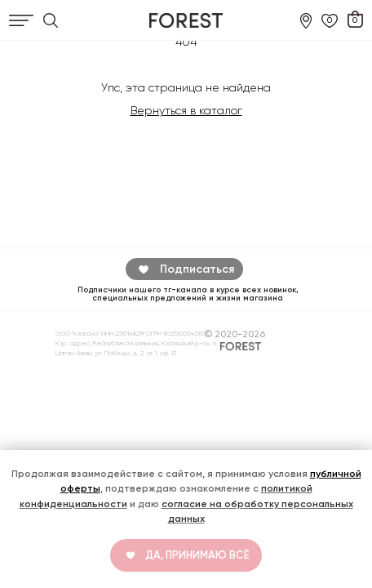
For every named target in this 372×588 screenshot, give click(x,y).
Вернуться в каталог (186, 110)
